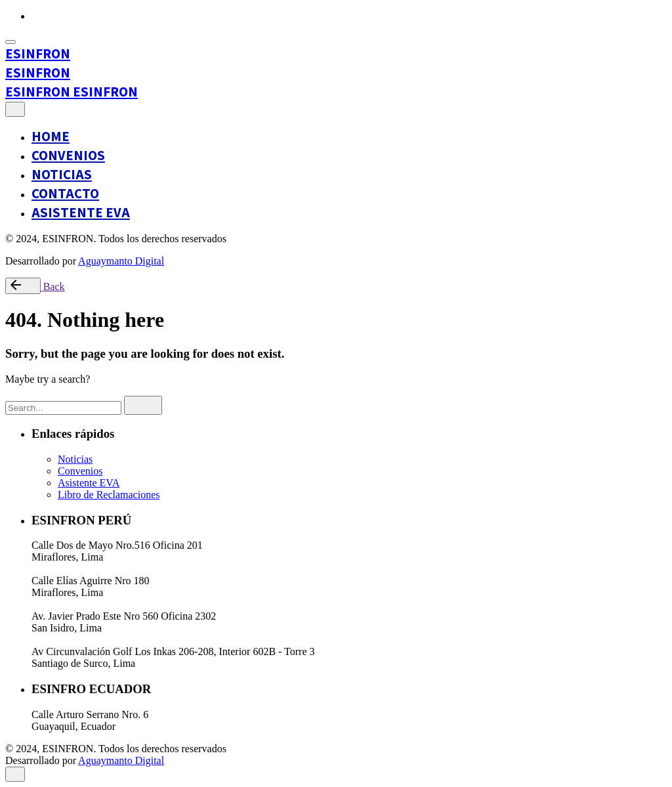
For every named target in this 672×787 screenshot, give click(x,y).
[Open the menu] (10, 42)
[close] (15, 109)
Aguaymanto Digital (121, 261)
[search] (143, 405)
